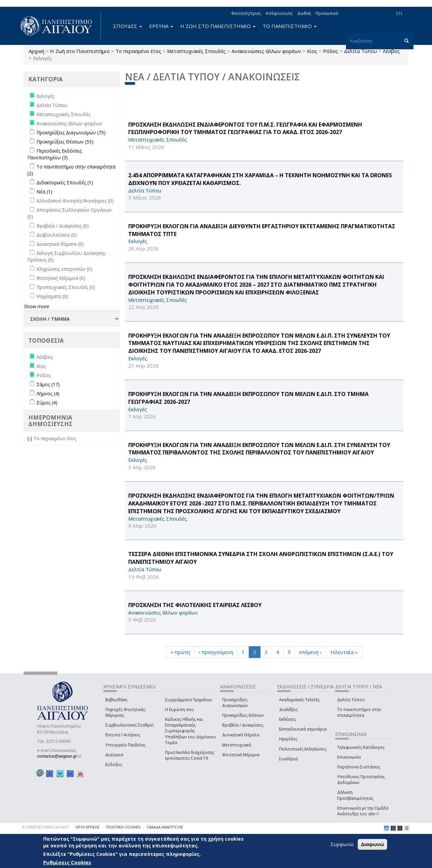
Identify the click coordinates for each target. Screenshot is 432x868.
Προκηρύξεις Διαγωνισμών (235, 703)
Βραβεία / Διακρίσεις (243, 725)
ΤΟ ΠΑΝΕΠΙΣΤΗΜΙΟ (290, 26)
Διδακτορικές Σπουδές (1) (65, 182)
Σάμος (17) (48, 384)
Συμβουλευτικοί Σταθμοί (130, 725)
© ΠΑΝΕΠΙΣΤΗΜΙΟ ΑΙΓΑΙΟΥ (46, 827)
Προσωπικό (327, 13)
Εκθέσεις (288, 719)
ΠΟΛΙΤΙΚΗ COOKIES (123, 827)
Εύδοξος (114, 765)
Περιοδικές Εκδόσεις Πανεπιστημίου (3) (55, 154)
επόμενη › (310, 652)
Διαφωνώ (372, 844)
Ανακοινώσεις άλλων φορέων (266, 51)
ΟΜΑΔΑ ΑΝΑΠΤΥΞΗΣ (165, 827)
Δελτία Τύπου (351, 700)
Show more (37, 306)
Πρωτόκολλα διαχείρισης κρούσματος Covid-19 (190, 755)
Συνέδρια (288, 759)
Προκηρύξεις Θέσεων (243, 715)
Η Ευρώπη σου (180, 709)
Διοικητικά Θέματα (241, 735)
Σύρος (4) (47, 403)
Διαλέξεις (288, 709)
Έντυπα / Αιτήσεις (123, 735)
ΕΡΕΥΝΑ (161, 26)
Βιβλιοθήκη (116, 700)
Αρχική (36, 51)
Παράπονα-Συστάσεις (359, 767)
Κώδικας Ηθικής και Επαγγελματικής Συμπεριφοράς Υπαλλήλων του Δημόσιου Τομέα (191, 731)
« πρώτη (180, 652)
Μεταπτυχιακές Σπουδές (196, 51)
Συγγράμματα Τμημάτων (188, 700)
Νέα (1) (44, 192)
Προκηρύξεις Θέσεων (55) (65, 142)
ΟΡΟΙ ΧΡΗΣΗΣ (87, 827)
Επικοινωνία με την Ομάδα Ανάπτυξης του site (363, 811)
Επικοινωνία (349, 757)
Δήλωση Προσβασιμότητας (355, 795)
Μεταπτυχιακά (237, 745)
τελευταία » (344, 652)
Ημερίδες (288, 739)
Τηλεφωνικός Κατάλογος (361, 747)
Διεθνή (304, 13)
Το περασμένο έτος (138, 51)
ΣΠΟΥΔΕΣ (128, 26)
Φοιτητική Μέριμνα (241, 755)
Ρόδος (331, 51)
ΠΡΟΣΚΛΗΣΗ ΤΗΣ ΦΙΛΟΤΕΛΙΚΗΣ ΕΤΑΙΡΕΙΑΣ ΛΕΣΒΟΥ (195, 605)
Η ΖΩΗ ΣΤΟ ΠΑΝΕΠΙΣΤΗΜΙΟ (218, 26)
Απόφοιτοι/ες (279, 13)
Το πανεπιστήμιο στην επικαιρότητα (359, 712)
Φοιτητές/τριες (246, 13)
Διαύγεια (114, 755)
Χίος (312, 51)
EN (399, 13)
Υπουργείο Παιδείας (125, 745)
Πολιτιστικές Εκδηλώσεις (303, 749)
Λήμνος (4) (48, 393)
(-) (30, 438)
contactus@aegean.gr (59, 756)
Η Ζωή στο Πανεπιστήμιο (80, 51)
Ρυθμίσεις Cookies (67, 862)
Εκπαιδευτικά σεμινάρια (303, 729)
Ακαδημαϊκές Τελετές (299, 700)
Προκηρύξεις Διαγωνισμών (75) (71, 133)
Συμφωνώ (342, 844)
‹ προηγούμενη (216, 652)
